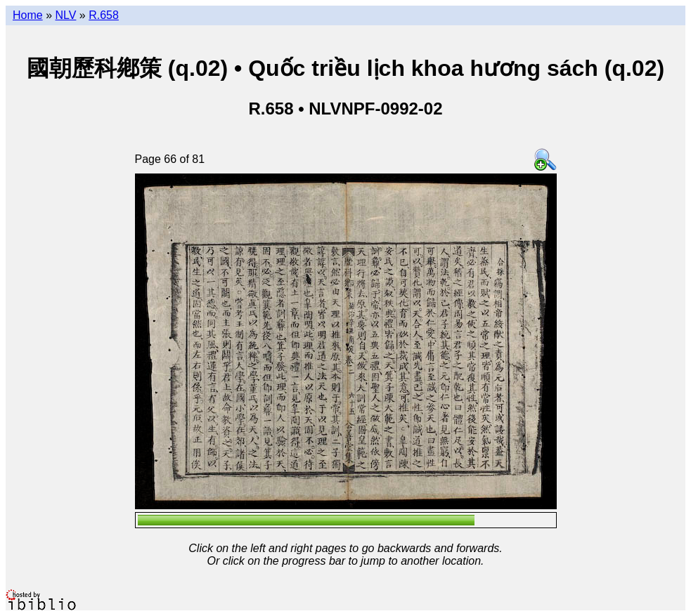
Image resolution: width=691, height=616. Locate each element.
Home (28, 15)
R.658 (104, 15)
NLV (65, 15)
